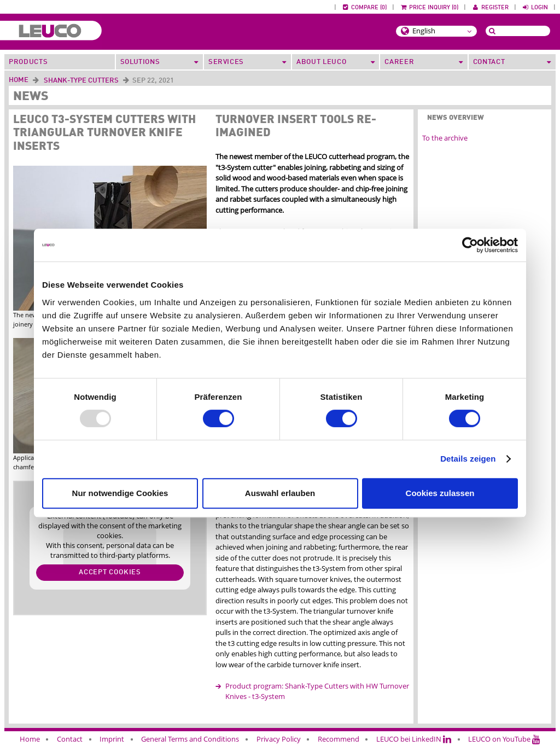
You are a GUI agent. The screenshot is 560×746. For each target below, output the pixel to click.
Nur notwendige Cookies (120, 493)
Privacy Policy (279, 739)
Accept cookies (110, 572)
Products (28, 62)
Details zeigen (468, 459)
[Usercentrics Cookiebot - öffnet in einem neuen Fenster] (470, 245)
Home (19, 80)
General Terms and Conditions (190, 739)
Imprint (112, 739)
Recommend (339, 739)
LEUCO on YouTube (504, 739)
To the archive (445, 138)
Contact (70, 739)
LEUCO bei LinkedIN (414, 739)
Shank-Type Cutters (81, 81)
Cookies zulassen (440, 493)
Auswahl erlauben (280, 493)
